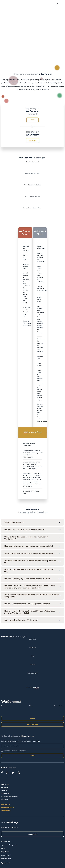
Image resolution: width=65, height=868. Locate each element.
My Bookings (6, 841)
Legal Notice (5, 852)
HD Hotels (5, 788)
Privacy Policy (6, 855)
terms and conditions (19, 751)
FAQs (3, 848)
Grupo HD (5, 790)
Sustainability (6, 793)
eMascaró (6, 863)
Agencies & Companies (9, 845)
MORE (37, 687)
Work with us (6, 799)
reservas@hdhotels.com (9, 827)
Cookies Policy (6, 859)
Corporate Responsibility (10, 796)
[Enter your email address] (32, 746)
